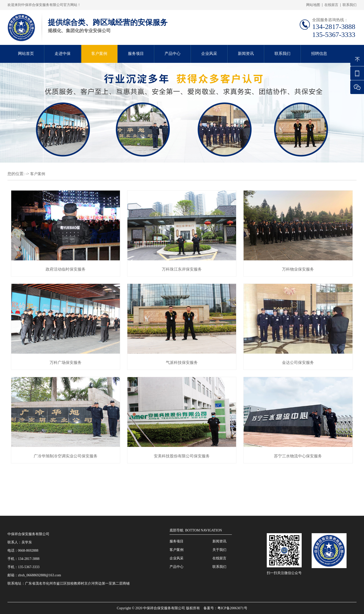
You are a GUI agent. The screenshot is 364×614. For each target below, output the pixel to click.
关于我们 (219, 550)
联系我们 (350, 5)
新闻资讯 (246, 53)
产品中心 (173, 53)
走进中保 (63, 53)
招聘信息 (319, 53)
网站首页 (26, 53)
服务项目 (136, 53)
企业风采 (209, 53)
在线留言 (331, 5)
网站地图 (313, 5)
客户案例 (99, 53)
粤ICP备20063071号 (232, 608)
